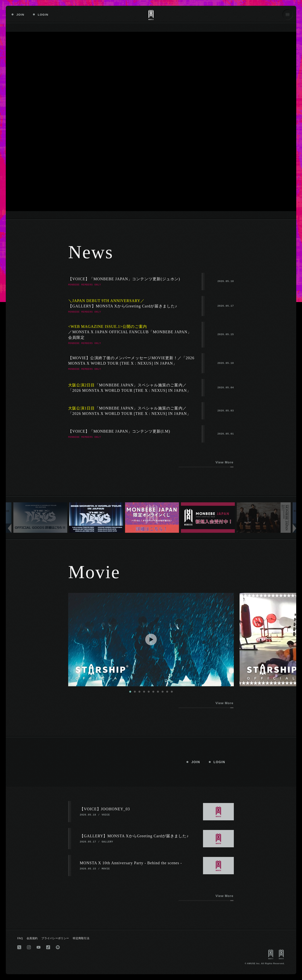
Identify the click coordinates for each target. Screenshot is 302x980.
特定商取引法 (81, 938)
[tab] (130, 692)
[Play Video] (151, 639)
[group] (40, 518)
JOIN (20, 15)
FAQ (20, 938)
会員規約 (32, 938)
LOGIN (43, 15)
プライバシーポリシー (55, 938)
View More (224, 462)
